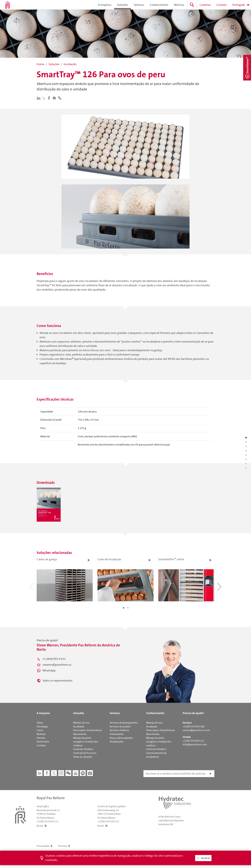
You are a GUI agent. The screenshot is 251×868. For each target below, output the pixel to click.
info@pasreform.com (195, 744)
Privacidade (43, 846)
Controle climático (83, 749)
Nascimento (80, 734)
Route (40, 826)
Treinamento (117, 734)
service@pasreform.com (196, 730)
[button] (55, 98)
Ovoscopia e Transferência (87, 730)
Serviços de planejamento (124, 723)
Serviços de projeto (120, 726)
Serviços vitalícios (119, 730)
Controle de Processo (85, 753)
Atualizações (117, 742)
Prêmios (63, 846)
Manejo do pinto (82, 738)
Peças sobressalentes (121, 738)
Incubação (79, 726)
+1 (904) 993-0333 (54, 659)
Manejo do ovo (81, 723)
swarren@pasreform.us (57, 665)
